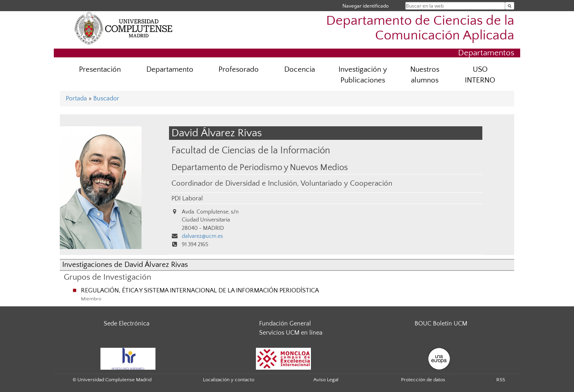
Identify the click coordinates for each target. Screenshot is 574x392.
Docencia (300, 70)
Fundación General (285, 323)
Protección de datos (423, 380)
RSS (501, 380)
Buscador (106, 98)
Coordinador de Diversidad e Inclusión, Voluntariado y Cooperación (282, 183)
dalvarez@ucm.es (202, 236)
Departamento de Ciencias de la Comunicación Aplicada (420, 28)
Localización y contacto (229, 380)
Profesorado (239, 70)
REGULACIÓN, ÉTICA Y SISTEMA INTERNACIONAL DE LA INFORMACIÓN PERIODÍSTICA (200, 290)
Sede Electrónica (127, 323)
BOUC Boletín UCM (441, 323)
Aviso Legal (326, 380)
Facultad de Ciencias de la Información (251, 150)
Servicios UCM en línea (291, 333)
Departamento (170, 70)
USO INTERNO (480, 75)
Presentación (100, 70)
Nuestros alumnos (425, 75)
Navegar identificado (366, 6)
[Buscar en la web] (510, 6)
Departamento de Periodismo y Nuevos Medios (260, 168)
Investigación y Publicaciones (363, 75)
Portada (76, 98)
